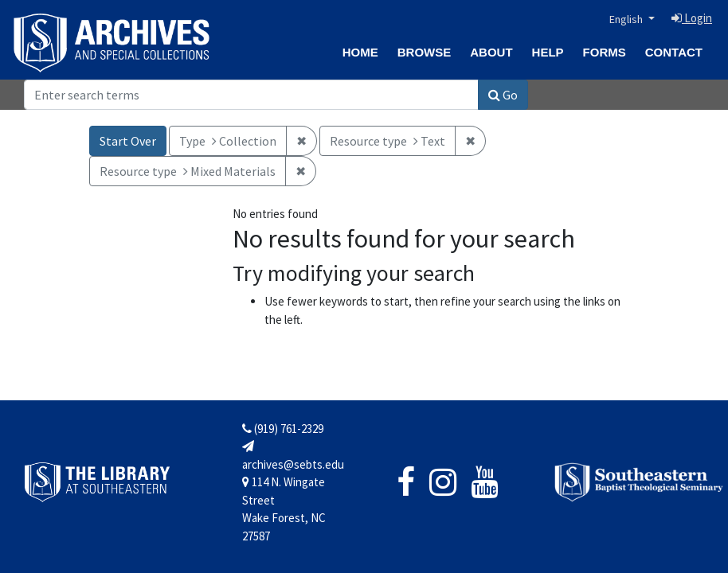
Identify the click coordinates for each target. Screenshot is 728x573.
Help (548, 52)
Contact (674, 52)
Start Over (128, 141)
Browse (425, 52)
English (627, 19)
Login (692, 18)
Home (360, 52)
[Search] (251, 95)
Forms (605, 52)
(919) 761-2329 (283, 429)
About (491, 52)
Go (503, 95)
